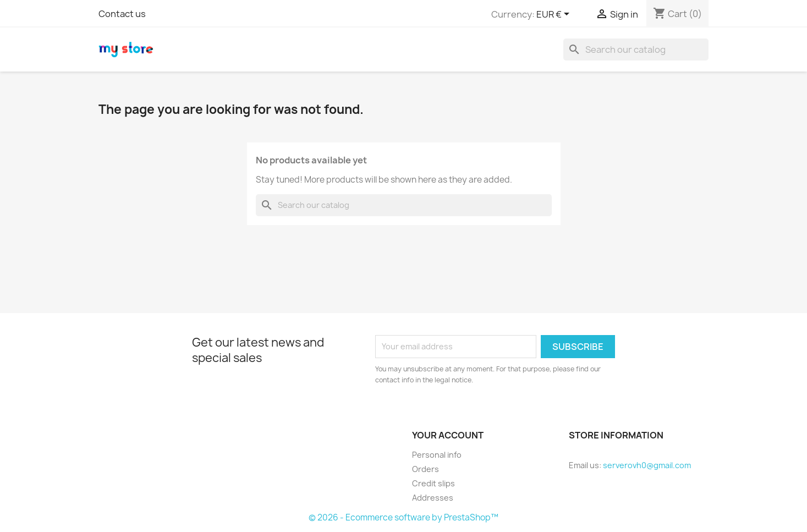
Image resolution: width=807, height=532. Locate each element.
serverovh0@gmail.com (647, 465)
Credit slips (433, 483)
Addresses (433, 498)
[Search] (636, 50)
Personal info (437, 455)
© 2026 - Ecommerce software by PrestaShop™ (403, 517)
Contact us (122, 14)
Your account (448, 435)
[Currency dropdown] (555, 15)
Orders (426, 469)
